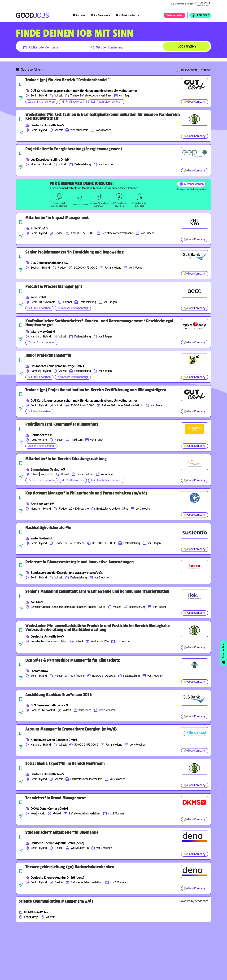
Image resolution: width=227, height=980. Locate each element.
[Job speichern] (21, 84)
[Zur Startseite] (32, 15)
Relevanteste (189, 70)
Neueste (206, 70)
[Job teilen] (21, 98)
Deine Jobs (79, 15)
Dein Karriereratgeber (128, 15)
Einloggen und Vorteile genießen (191, 189)
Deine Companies (100, 15)
